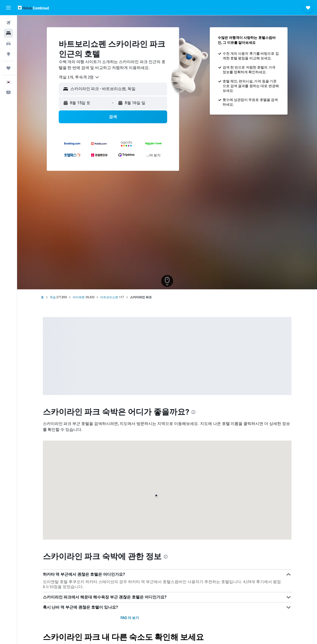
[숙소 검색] (8, 33)
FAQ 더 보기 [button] (130, 618)
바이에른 (79, 297)
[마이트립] (8, 68)
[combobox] (79, 77)
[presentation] (193, 412)
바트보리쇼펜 (109, 297)
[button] (8, 8)
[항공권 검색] (8, 23)
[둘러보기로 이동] (8, 54)
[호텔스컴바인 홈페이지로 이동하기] (33, 8)
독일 (53, 297)
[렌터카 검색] (8, 44)
